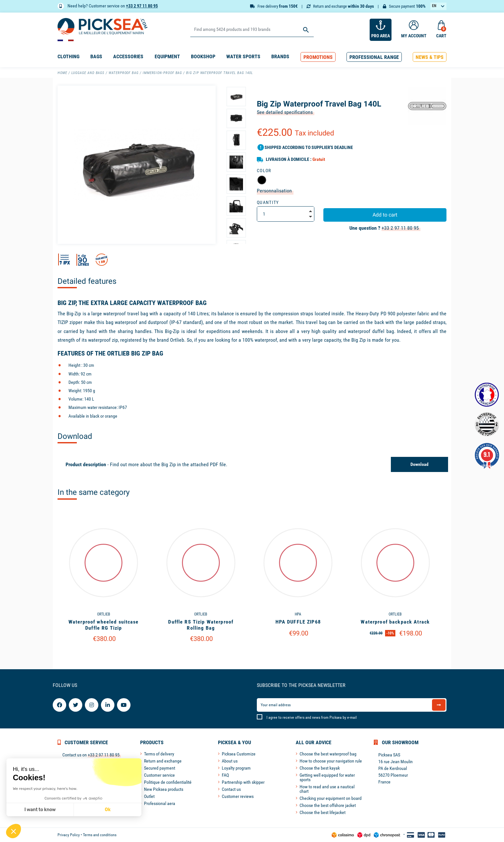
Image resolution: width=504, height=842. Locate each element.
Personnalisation (274, 191)
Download (419, 464)
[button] (318, 57)
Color (264, 171)
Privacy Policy (69, 835)
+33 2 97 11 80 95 (142, 6)
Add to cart (385, 215)
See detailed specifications (285, 112)
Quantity (268, 202)
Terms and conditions (100, 835)
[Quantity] (286, 214)
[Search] (252, 30)
